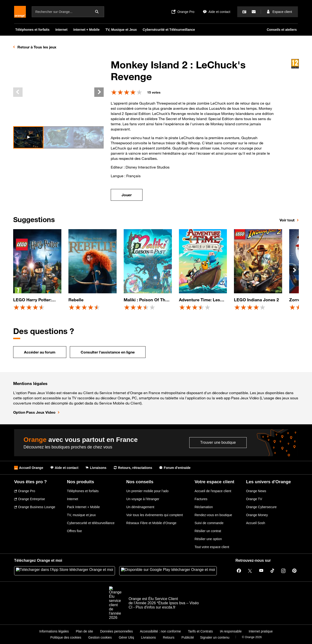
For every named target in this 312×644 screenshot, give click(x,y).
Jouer (127, 195)
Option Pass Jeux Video (34, 412)
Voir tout (287, 220)
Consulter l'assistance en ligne (108, 352)
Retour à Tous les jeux (37, 47)
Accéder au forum (40, 352)
